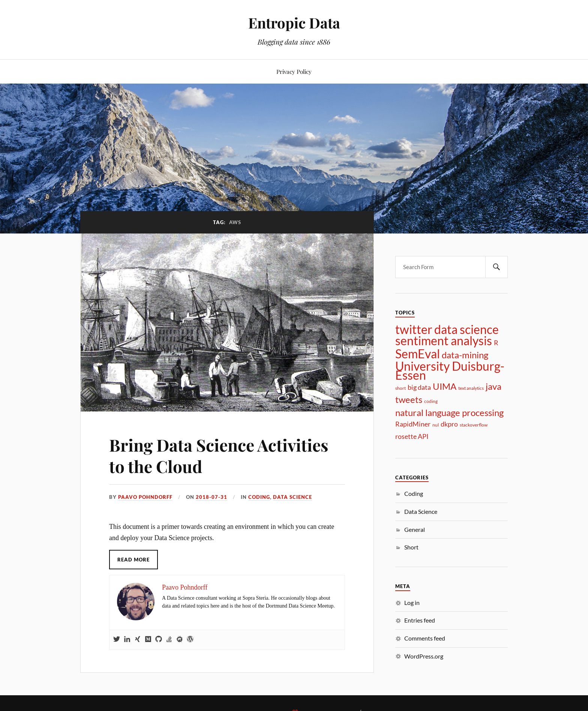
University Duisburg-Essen (450, 371)
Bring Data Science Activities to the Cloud (219, 455)
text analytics (471, 388)
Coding (259, 497)
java (493, 386)
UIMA (445, 386)
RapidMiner (413, 424)
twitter (414, 329)
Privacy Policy (294, 71)
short (400, 388)
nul (436, 425)
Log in (412, 602)
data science (466, 329)
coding (431, 401)
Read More (133, 560)
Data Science (292, 497)
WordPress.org (424, 656)
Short (411, 547)
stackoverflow (474, 425)
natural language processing (449, 413)
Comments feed (425, 638)
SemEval (418, 354)
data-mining (465, 355)
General (415, 529)
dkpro (449, 424)
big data (419, 387)
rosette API (412, 436)
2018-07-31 (211, 497)
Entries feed (420, 620)
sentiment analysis (444, 341)
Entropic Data (294, 23)
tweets (409, 400)
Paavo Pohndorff (145, 497)
